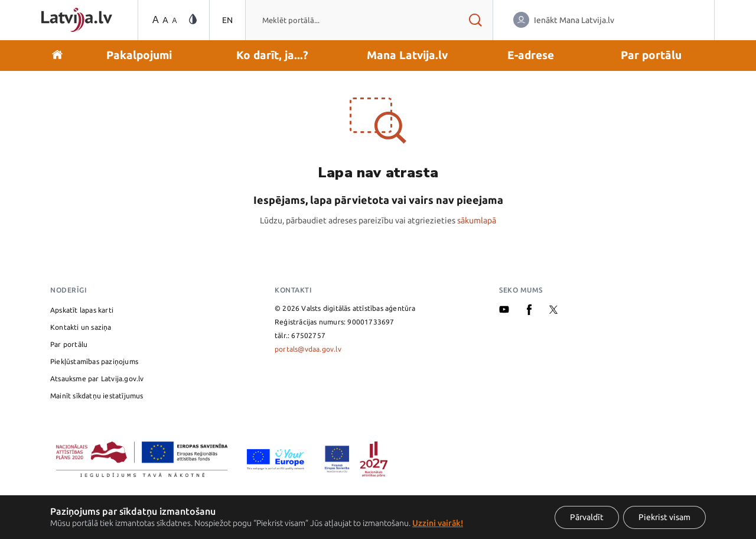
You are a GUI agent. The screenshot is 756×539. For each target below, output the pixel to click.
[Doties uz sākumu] (57, 56)
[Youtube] (504, 311)
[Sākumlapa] (77, 20)
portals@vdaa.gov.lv (308, 349)
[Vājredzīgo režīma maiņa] (193, 20)
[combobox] (351, 20)
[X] (553, 311)
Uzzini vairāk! (438, 523)
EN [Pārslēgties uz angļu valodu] (227, 20)
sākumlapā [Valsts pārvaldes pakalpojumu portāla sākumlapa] (477, 220)
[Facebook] (529, 312)
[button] (139, 56)
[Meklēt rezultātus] (475, 20)
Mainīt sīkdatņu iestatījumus (97, 396)
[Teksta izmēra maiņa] (164, 20)
